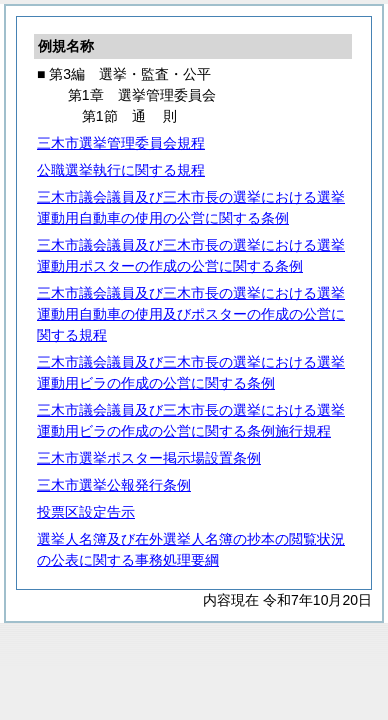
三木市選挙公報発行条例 (114, 485)
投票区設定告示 (86, 512)
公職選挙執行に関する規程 (121, 170)
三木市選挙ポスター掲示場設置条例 (149, 458)
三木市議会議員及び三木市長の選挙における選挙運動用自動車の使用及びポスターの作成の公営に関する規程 (191, 314)
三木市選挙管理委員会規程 (121, 143)
